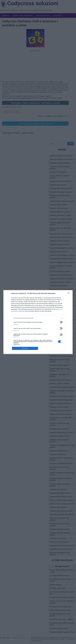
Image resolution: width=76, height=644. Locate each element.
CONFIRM (25, 348)
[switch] (60, 322)
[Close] (69, 294)
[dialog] (38, 322)
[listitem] (38, 318)
